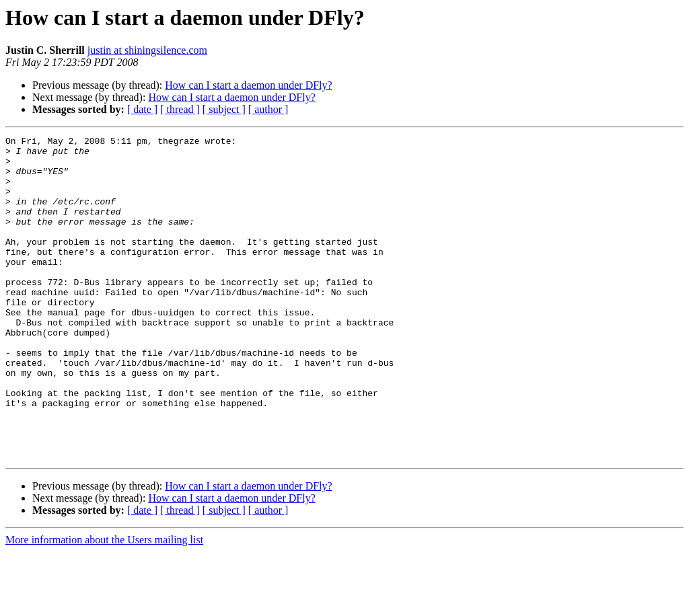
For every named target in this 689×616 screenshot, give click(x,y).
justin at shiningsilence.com (147, 50)
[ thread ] (180, 109)
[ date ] (142, 109)
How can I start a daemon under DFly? (248, 85)
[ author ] (268, 109)
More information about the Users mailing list (104, 604)
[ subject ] (224, 109)
